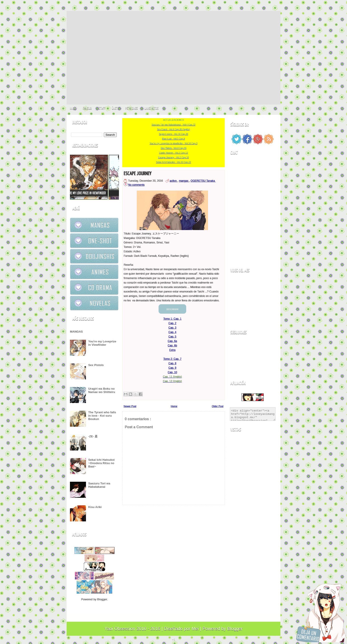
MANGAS (76, 332)
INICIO (73, 108)
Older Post (218, 406)
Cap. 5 (172, 337)
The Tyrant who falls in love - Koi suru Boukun (102, 416)
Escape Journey (137, 174)
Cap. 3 (172, 328)
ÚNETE (115, 108)
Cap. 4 (172, 332)
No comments (136, 185)
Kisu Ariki (95, 507)
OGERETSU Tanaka (203, 181)
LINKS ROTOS (152, 108)
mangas (184, 181)
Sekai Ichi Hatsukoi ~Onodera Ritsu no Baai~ (101, 463)
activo (174, 181)
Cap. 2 (172, 323)
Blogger (102, 599)
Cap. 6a (172, 341)
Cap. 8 (172, 363)
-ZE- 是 (93, 436)
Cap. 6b (172, 346)
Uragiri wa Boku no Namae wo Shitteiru (102, 390)
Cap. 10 (172, 372)
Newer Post (130, 406)
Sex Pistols (96, 365)
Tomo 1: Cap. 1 (172, 319)
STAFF (102, 108)
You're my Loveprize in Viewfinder (102, 343)
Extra (172, 350)
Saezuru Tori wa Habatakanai (99, 485)
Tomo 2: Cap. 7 (172, 359)
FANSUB (87, 108)
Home (174, 406)
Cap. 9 (172, 368)
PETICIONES (132, 108)
